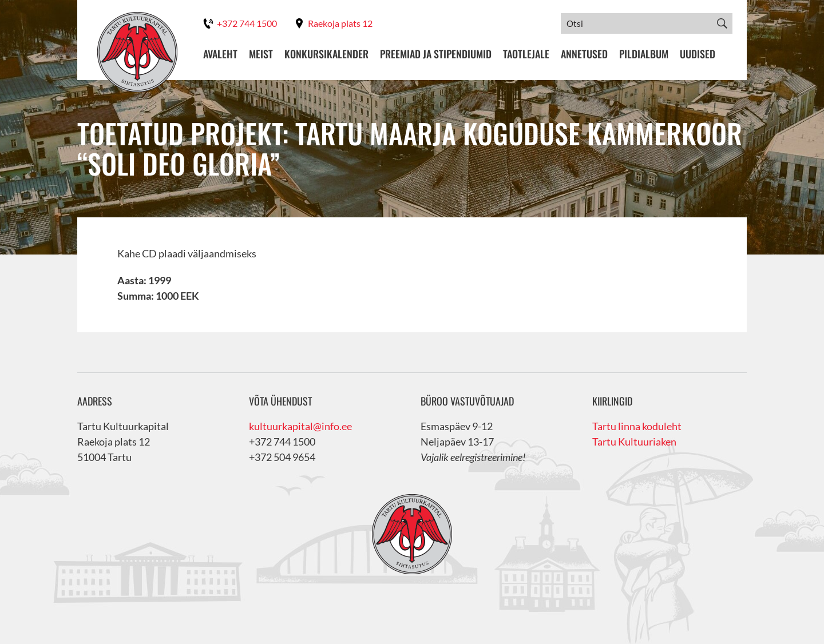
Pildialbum (644, 54)
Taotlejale (526, 54)
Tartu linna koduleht (637, 426)
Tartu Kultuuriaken (634, 442)
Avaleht (220, 54)
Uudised (698, 54)
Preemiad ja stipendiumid (436, 54)
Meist (261, 54)
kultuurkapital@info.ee (300, 426)
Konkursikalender (326, 54)
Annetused (584, 54)
